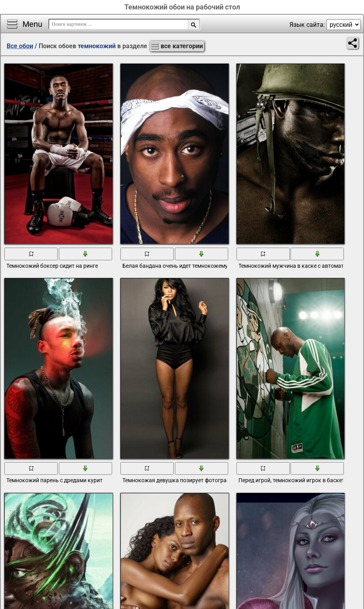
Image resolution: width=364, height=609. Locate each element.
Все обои (20, 46)
